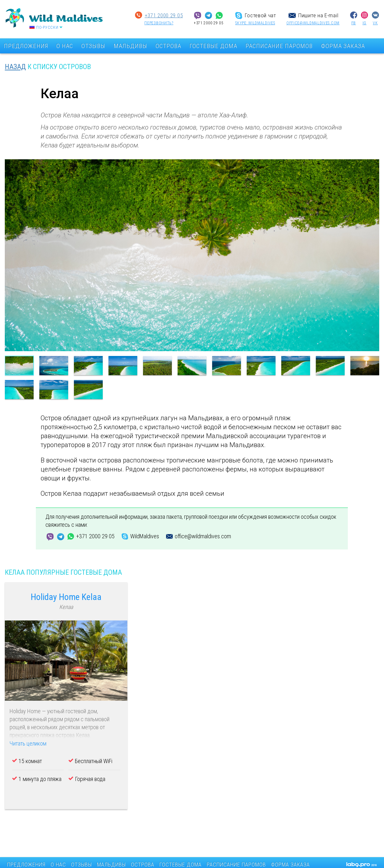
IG (364, 23)
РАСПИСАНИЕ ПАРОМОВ (279, 46)
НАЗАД (15, 67)
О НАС (65, 46)
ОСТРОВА (168, 46)
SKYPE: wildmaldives (255, 23)
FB (354, 23)
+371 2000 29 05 (164, 15)
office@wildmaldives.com (313, 23)
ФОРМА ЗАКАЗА (343, 46)
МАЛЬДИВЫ (130, 46)
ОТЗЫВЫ (93, 46)
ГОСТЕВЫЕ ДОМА (213, 46)
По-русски (47, 28)
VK (375, 23)
